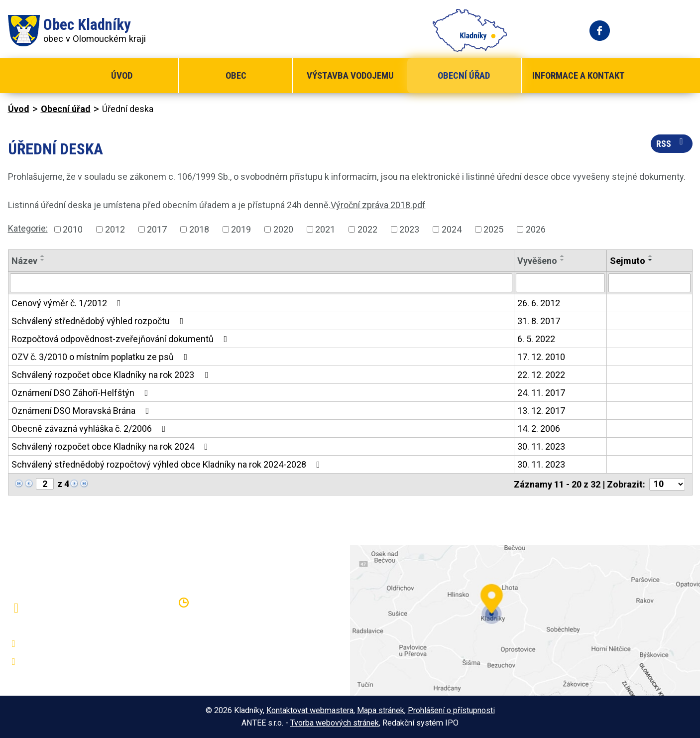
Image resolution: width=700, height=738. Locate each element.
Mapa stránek (381, 710)
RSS (672, 143)
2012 (115, 229)
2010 (73, 229)
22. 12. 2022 (541, 375)
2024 (452, 229)
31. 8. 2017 (539, 321)
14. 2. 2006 (539, 429)
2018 (199, 229)
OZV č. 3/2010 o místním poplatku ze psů (102, 357)
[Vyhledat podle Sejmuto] (649, 283)
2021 (325, 229)
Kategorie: (28, 228)
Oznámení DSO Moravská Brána (82, 411)
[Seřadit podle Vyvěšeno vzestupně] (563, 256)
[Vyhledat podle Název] (261, 283)
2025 (493, 229)
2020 (283, 229)
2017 (157, 229)
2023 (409, 229)
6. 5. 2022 (536, 339)
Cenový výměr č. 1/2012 (68, 303)
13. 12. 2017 (541, 411)
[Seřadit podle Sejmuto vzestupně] (651, 256)
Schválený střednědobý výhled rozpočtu (100, 321)
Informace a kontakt (579, 75)
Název (24, 261)
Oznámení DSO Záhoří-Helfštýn (82, 393)
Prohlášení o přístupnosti (451, 710)
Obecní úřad (464, 75)
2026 (536, 229)
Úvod (122, 75)
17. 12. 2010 (541, 357)
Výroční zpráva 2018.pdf (378, 205)
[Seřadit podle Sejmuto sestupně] (651, 260)
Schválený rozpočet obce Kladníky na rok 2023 (112, 375)
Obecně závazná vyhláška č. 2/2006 (91, 429)
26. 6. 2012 (539, 303)
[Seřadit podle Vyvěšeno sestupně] (563, 260)
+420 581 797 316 (61, 644)
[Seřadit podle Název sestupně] (43, 260)
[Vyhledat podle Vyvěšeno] (560, 283)
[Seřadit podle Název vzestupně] (43, 256)
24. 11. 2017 (541, 393)
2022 (367, 229)
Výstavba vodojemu (350, 75)
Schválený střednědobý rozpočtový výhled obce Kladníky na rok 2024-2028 (168, 464)
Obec (236, 75)
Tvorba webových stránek (335, 723)
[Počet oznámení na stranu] (667, 484)
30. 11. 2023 (541, 446)
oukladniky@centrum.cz (70, 662)
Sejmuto (628, 261)
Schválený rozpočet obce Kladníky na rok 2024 (112, 446)
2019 (241, 229)
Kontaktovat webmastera (310, 710)
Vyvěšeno (537, 261)
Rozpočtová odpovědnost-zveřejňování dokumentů (121, 339)
